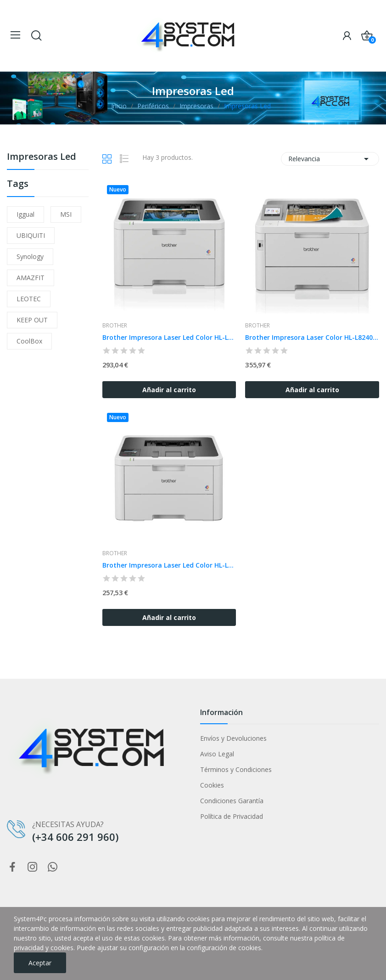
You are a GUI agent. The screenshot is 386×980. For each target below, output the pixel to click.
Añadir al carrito (169, 390)
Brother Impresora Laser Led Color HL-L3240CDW (169, 337)
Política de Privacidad (232, 816)
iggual (25, 214)
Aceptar (40, 963)
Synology (30, 256)
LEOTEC (29, 299)
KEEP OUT (32, 320)
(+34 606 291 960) (75, 837)
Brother (115, 326)
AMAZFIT (31, 278)
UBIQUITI (31, 235)
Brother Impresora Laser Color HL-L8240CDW (312, 337)
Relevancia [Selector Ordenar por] (330, 159)
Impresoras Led (42, 157)
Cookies (212, 785)
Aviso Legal (217, 754)
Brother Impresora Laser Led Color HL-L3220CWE (169, 565)
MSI (66, 214)
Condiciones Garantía (232, 801)
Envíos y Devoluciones (233, 738)
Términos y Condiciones (236, 769)
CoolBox (29, 341)
